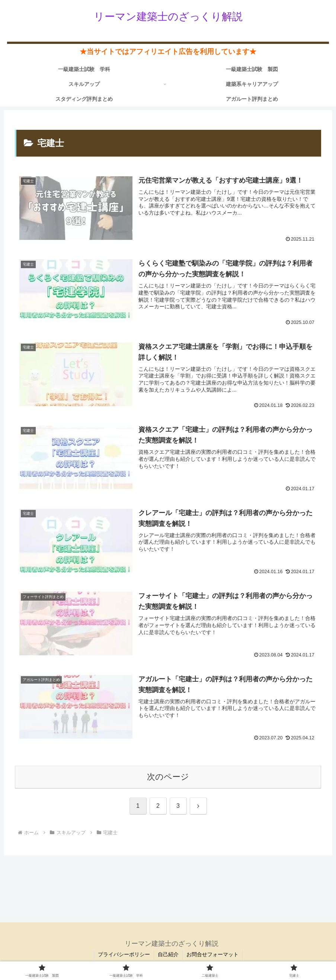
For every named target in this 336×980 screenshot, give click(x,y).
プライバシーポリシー (124, 954)
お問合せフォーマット (212, 954)
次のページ (168, 777)
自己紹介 (168, 954)
